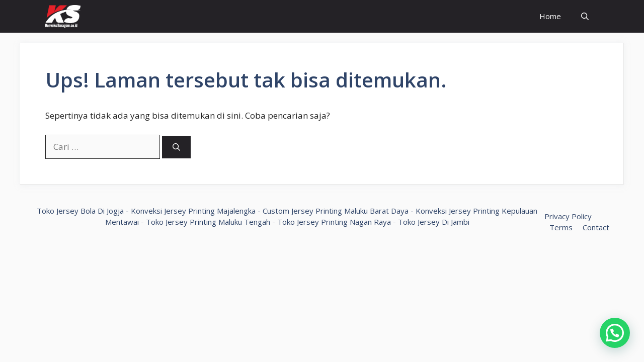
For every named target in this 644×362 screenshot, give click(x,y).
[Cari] (176, 147)
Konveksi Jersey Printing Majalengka (193, 211)
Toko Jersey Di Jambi (434, 222)
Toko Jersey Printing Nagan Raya (334, 222)
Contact (596, 227)
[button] (615, 333)
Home (550, 16)
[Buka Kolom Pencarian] (585, 16)
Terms (561, 227)
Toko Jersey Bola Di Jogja (80, 211)
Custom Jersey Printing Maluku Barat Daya (336, 211)
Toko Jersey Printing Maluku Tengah (208, 222)
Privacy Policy (568, 216)
